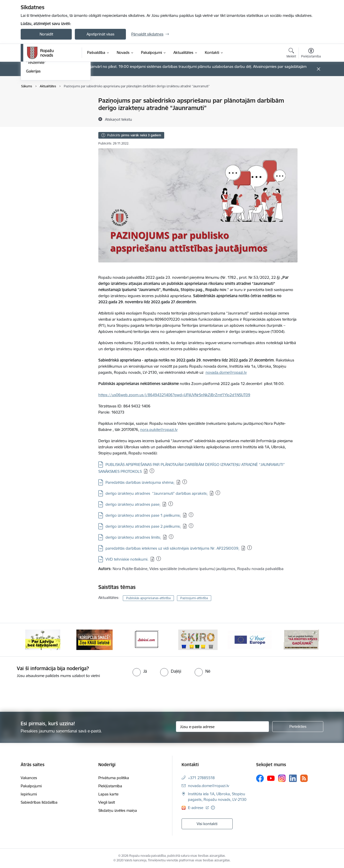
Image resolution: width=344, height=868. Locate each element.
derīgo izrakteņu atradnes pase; (133, 504)
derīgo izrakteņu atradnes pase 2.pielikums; (143, 526)
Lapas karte (108, 794)
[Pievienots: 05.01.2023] (250, 548)
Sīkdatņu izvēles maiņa (118, 810)
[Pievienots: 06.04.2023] (185, 482)
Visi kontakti (207, 824)
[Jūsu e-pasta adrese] (223, 727)
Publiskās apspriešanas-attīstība (148, 598)
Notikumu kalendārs (43, 101)
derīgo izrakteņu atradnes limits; (133, 537)
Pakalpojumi (31, 786)
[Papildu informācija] (213, 808)
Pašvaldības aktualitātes (46, 119)
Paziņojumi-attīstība (194, 598)
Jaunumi (33, 110)
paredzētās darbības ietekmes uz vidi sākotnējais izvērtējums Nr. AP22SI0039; (172, 548)
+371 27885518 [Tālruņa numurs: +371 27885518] (201, 778)
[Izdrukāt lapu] (311, 98)
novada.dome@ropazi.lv (226, 372)
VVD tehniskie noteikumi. (127, 559)
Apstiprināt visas (100, 34)
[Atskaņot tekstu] (118, 119)
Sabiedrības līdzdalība (39, 802)
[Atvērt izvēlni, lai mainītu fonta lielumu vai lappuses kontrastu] (311, 54)
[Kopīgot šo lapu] (311, 111)
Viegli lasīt (107, 802)
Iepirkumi (29, 794)
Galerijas (33, 141)
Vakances (29, 778)
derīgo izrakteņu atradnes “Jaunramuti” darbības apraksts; (157, 493)
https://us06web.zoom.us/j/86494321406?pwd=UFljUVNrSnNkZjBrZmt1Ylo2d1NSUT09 (174, 395)
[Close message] (319, 69)
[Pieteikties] (298, 727)
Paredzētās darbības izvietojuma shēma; (140, 482)
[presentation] (43, 693)
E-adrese (196, 808)
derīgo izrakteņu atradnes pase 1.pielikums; (143, 515)
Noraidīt (46, 34)
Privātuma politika (114, 778)
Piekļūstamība (110, 786)
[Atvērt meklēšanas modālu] (291, 54)
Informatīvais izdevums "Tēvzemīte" (46, 130)
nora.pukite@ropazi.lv (159, 430)
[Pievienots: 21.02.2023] (152, 471)
